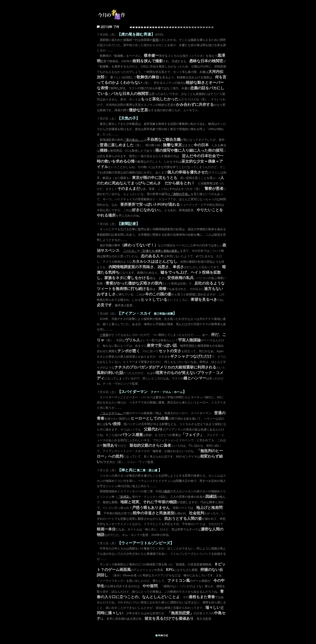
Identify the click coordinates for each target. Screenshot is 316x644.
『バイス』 (130, 251)
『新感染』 (125, 497)
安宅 (155, 40)
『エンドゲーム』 (111, 413)
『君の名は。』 (133, 140)
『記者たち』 (160, 251)
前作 (167, 491)
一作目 (104, 335)
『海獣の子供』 (180, 194)
